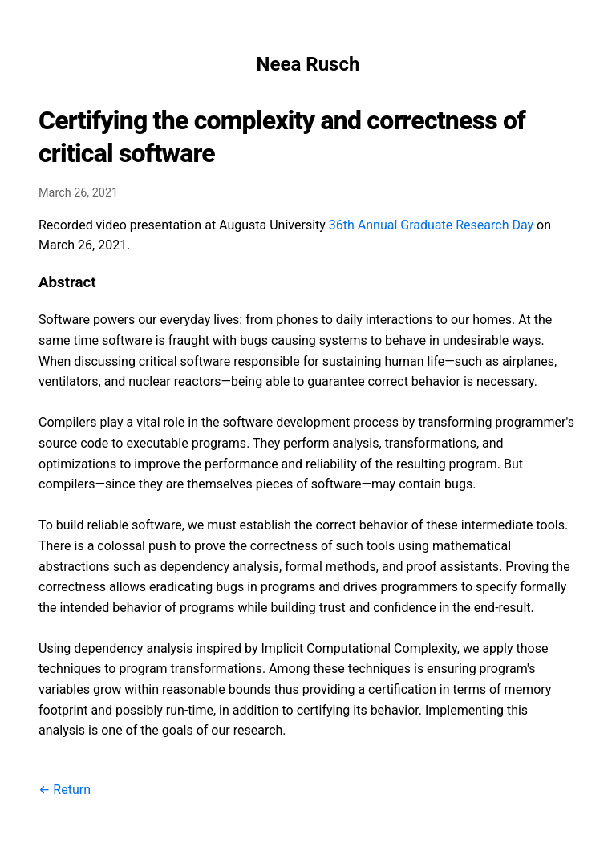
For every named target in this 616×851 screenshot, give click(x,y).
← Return (65, 790)
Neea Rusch (308, 64)
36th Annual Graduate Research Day (431, 225)
